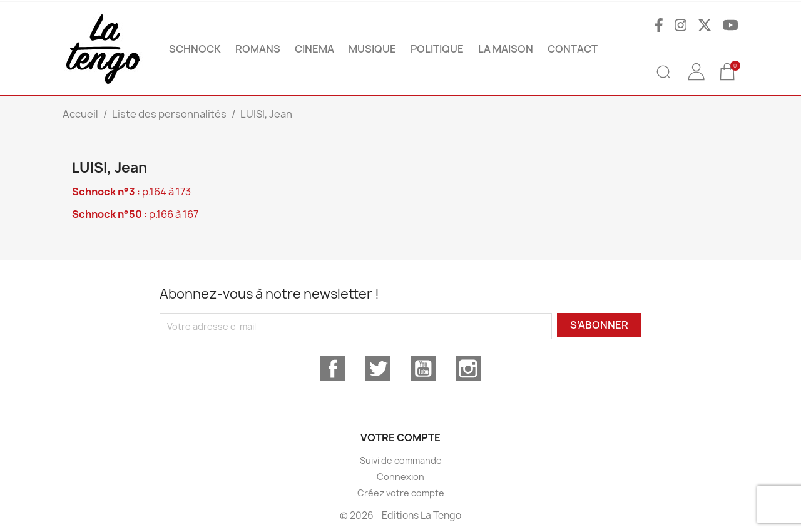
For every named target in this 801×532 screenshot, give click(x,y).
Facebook (333, 369)
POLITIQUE (437, 49)
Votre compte (400, 437)
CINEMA (314, 49)
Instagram (468, 369)
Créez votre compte (401, 493)
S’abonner (599, 325)
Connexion (400, 477)
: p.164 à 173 (131, 192)
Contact (573, 49)
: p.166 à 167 (135, 214)
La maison (506, 49)
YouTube (423, 369)
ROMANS (258, 49)
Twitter (378, 369)
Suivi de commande (401, 460)
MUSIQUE (372, 49)
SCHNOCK (195, 49)
